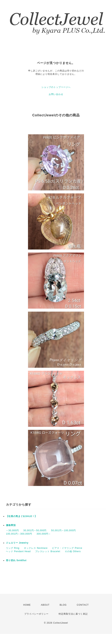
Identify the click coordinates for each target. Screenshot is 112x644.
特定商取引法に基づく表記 (73, 614)
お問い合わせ (56, 94)
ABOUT (45, 605)
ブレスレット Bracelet (48, 551)
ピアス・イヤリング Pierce (67, 548)
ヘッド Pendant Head (18, 551)
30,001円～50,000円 (35, 530)
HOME (27, 605)
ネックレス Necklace (36, 548)
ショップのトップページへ (56, 87)
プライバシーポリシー (36, 614)
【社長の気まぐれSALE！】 (21, 516)
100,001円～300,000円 (19, 534)
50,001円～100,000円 (63, 530)
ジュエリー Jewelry (17, 543)
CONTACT (83, 605)
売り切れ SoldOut (16, 560)
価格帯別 (11, 525)
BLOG (63, 605)
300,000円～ (44, 534)
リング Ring (13, 548)
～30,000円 (12, 530)
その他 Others (73, 551)
